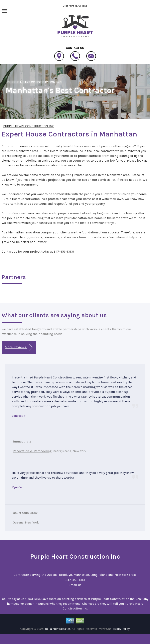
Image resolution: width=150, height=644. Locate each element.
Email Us (75, 585)
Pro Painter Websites (57, 629)
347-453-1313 (63, 251)
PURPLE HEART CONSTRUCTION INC (34, 82)
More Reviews (19, 347)
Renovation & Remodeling (32, 451)
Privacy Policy (121, 629)
